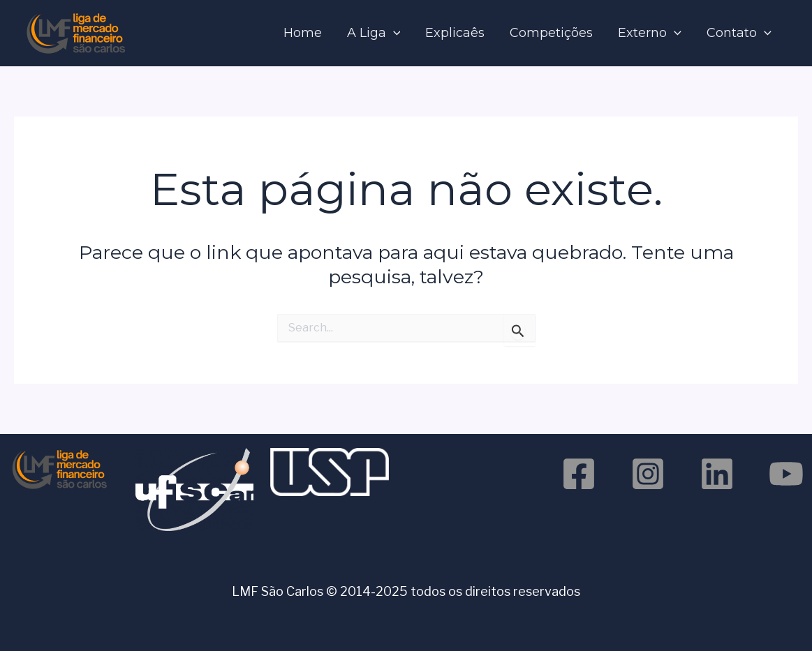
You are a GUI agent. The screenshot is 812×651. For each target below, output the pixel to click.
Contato (739, 33)
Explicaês (455, 33)
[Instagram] (648, 474)
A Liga (374, 33)
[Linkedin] (717, 474)
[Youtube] (786, 474)
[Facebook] (579, 474)
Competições (551, 33)
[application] (393, 33)
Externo (650, 33)
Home (303, 33)
